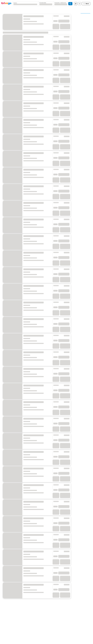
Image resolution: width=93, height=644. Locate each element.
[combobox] (24, 4)
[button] (24, 4)
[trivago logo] (6, 4)
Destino (15, 3)
